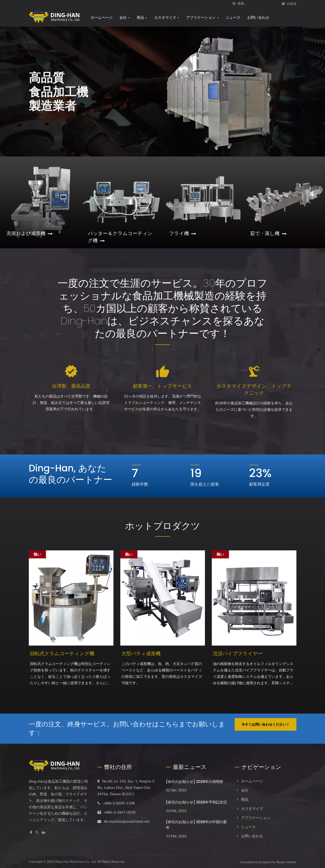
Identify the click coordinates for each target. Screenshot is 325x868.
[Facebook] (31, 832)
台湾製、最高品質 (71, 386)
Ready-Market (286, 862)
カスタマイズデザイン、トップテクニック (254, 389)
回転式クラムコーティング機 (62, 653)
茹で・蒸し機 (268, 233)
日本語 (292, 4)
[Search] (258, 4)
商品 (142, 18)
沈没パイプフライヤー (238, 653)
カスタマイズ (167, 18)
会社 (125, 18)
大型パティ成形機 (141, 653)
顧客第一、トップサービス (163, 386)
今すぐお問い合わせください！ (266, 724)
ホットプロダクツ (163, 526)
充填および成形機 (30, 233)
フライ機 (183, 233)
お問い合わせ (258, 18)
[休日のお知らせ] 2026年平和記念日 (197, 802)
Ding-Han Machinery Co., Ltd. (76, 861)
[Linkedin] (43, 832)
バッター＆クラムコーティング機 (120, 237)
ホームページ (102, 18)
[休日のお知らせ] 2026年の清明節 (195, 782)
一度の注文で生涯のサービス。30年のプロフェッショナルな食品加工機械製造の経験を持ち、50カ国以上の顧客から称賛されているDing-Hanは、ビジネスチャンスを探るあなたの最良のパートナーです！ (162, 308)
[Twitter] (37, 832)
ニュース (233, 18)
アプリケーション (202, 18)
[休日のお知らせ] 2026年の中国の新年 (197, 825)
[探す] (234, 4)
